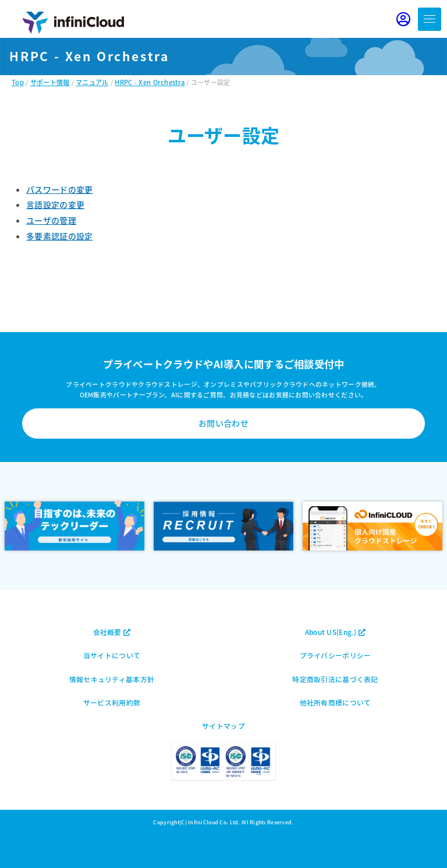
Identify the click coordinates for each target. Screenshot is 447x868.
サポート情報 (50, 82)
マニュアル (92, 82)
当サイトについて (112, 655)
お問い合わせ (223, 423)
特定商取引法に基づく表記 (335, 679)
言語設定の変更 (55, 204)
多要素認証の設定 (59, 236)
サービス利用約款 (112, 702)
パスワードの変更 (59, 189)
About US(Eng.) (335, 632)
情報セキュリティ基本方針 (112, 679)
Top (18, 82)
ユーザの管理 (51, 220)
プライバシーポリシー (336, 655)
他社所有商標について (336, 702)
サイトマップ (223, 726)
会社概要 (112, 632)
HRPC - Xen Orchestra (150, 82)
